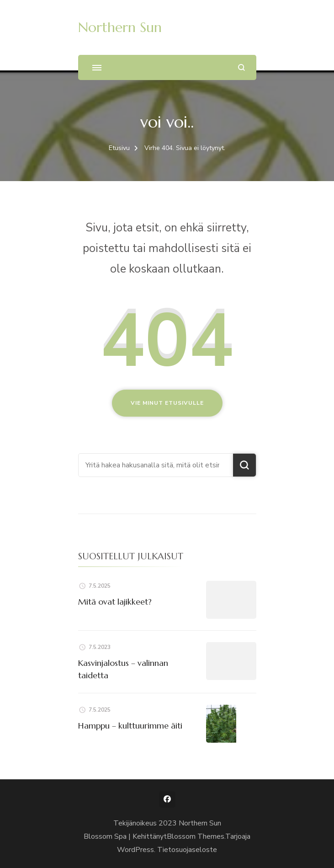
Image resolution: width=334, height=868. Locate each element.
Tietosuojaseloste (187, 850)
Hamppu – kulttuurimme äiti (130, 726)
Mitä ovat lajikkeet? (115, 602)
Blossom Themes (196, 836)
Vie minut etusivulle (167, 403)
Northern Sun (120, 27)
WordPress (135, 850)
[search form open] (241, 67)
